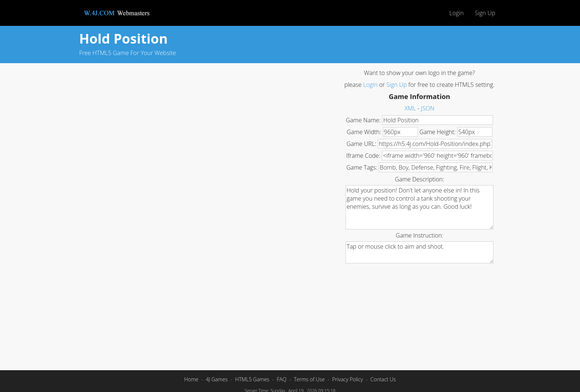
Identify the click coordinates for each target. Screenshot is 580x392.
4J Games (217, 379)
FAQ (281, 379)
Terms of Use (309, 379)
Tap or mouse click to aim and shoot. (419, 252)
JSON (428, 108)
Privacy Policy (348, 379)
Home (191, 379)
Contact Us (383, 379)
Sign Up (485, 13)
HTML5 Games (252, 379)
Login (457, 13)
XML (410, 108)
